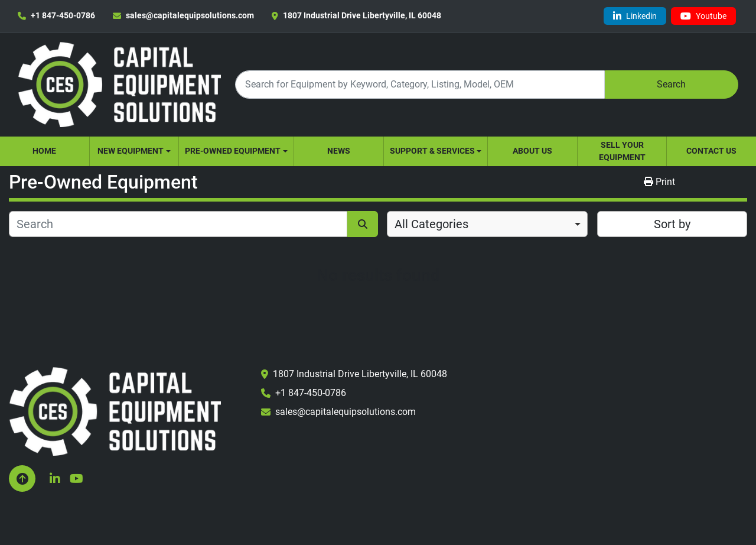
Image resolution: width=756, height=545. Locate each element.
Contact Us (711, 151)
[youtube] (703, 16)
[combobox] (487, 224)
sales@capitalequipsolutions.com (190, 15)
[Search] (420, 84)
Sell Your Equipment (622, 151)
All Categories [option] (431, 224)
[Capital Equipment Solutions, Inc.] (115, 411)
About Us (532, 151)
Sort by (672, 224)
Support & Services (432, 151)
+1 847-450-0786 (63, 15)
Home (44, 151)
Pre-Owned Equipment (233, 151)
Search (671, 84)
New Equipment (131, 151)
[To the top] (22, 479)
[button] (134, 151)
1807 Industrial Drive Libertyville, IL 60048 (362, 15)
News (339, 151)
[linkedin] (635, 16)
